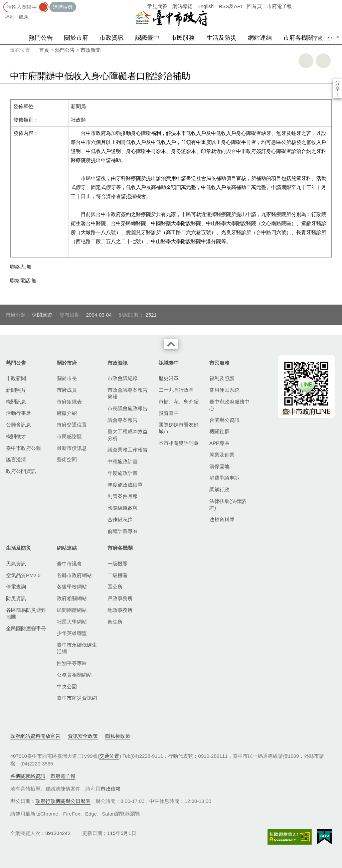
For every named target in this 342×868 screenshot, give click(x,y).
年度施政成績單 (125, 485)
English (206, 6)
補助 (23, 17)
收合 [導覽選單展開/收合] (171, 344)
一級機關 (118, 564)
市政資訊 (112, 38)
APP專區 (219, 443)
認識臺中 (147, 38)
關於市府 (76, 38)
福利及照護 (222, 378)
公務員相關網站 (74, 675)
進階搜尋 (63, 7)
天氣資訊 (16, 564)
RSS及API (230, 6)
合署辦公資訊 (224, 420)
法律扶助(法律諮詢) (228, 504)
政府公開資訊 (21, 471)
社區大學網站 (72, 622)
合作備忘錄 (120, 519)
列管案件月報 (123, 496)
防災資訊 (16, 598)
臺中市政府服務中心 (229, 405)
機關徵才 (16, 436)
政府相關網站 (72, 598)
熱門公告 (41, 38)
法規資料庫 (222, 519)
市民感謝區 (69, 436)
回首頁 (254, 6)
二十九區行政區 (176, 390)
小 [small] (330, 38)
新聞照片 (16, 390)
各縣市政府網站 (74, 575)
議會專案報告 (123, 420)
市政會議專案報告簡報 (128, 393)
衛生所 (115, 622)
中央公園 (67, 686)
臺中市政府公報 (24, 448)
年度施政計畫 (123, 473)
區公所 (115, 587)
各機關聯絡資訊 (28, 776)
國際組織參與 (123, 508)
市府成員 (67, 390)
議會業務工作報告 (128, 450)
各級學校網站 (72, 587)
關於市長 (67, 378)
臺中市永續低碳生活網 (77, 648)
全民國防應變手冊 (26, 628)
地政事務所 (120, 610)
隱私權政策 (118, 736)
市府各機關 (298, 38)
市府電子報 (279, 6)
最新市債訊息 (72, 448)
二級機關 (118, 575)
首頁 (44, 50)
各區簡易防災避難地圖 (26, 613)
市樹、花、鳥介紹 (179, 402)
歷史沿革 (169, 378)
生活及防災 (221, 38)
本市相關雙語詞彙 (179, 443)
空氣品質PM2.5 (23, 575)
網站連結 (260, 38)
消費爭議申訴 (224, 478)
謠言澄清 (16, 459)
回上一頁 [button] (323, 61)
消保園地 (219, 466)
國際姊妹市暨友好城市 (179, 428)
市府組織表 (69, 402)
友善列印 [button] (306, 61)
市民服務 (183, 38)
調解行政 (219, 489)
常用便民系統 (224, 390)
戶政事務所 (120, 598)
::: (2, 3)
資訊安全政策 (83, 736)
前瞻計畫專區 (123, 531)
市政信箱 (111, 789)
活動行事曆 (19, 413)
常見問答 (157, 6)
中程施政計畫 (123, 461)
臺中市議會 (69, 564)
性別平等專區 (72, 663)
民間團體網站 (72, 610)
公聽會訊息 (19, 425)
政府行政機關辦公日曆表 (63, 801)
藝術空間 (67, 459)
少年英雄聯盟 (72, 633)
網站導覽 (182, 6)
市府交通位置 (72, 425)
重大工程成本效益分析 (128, 435)
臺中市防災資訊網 (77, 698)
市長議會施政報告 (128, 408)
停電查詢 (16, 587)
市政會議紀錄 (123, 378)
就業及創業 (222, 455)
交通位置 (109, 756)
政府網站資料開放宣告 (35, 736)
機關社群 (219, 431)
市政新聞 (91, 50)
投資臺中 (169, 413)
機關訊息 (16, 402)
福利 (10, 17)
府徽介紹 (67, 413)
